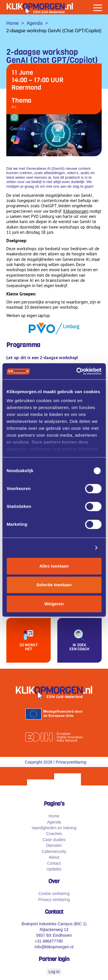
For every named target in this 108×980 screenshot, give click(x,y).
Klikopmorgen (76, 211)
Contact (54, 865)
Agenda (34, 23)
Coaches (54, 835)
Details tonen (76, 548)
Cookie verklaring (54, 895)
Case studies (54, 841)
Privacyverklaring (71, 764)
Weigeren (54, 604)
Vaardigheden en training (54, 830)
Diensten (54, 847)
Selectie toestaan (54, 585)
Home (13, 23)
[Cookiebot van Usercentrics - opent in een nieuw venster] (77, 371)
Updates (54, 871)
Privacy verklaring (54, 901)
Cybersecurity (54, 853)
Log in (54, 973)
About (54, 859)
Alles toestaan (54, 566)
